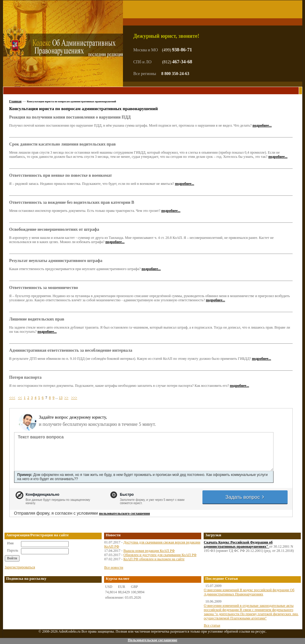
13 (61, 398)
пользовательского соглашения (124, 513)
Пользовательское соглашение (152, 640)
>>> (74, 398)
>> (66, 398)
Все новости (114, 567)
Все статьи (212, 625)
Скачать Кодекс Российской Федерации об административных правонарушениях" (238, 544)
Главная (15, 101)
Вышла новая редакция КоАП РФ (149, 551)
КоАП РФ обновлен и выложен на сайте (154, 559)
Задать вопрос (245, 497)
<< (20, 398)
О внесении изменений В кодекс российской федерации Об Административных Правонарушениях (249, 592)
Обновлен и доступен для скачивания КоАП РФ (160, 555)
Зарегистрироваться (20, 567)
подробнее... (262, 125)
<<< (12, 398)
